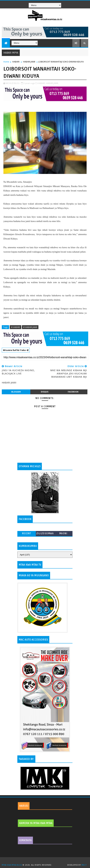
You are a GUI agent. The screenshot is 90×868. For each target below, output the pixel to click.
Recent (27, 534)
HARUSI (24, 806)
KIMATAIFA (25, 840)
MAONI (63, 534)
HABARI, (42, 83)
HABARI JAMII (29, 62)
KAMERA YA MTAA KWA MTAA (36, 823)
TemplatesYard (46, 861)
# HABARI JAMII (30, 327)
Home (6, 62)
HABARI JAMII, (52, 83)
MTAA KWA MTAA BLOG (12, 865)
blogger (16, 392)
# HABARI (15, 327)
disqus (45, 392)
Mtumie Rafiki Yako (16, 350)
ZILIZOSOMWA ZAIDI (45, 534)
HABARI (16, 62)
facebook (73, 392)
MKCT (84, 865)
